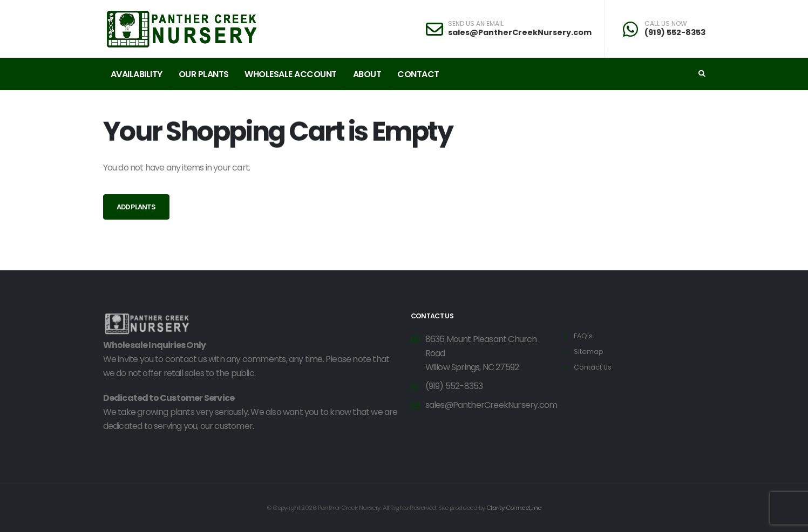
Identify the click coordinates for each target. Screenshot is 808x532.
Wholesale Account (291, 74)
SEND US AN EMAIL (476, 24)
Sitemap (589, 352)
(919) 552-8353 (675, 32)
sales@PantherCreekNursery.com (520, 32)
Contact (418, 74)
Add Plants (136, 207)
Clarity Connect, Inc (514, 508)
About (367, 74)
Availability (137, 74)
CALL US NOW (666, 24)
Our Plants (204, 74)
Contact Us (593, 367)
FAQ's (583, 336)
